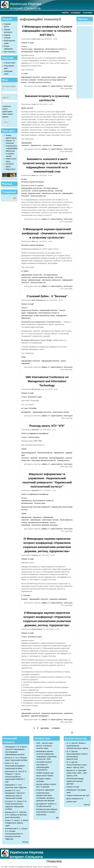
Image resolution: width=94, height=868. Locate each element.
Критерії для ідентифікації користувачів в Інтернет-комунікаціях (47, 812)
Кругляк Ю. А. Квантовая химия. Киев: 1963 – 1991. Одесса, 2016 (77, 773)
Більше (25, 842)
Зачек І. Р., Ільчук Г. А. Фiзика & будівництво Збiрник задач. (17, 823)
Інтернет (25, 599)
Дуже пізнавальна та (75, 798)
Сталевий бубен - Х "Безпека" (47, 296)
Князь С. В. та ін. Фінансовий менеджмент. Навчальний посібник (15, 766)
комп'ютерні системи (50, 520)
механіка (34, 458)
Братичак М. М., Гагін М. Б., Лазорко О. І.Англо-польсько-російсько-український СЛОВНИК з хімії (16, 777)
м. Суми (24, 73)
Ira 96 (34, 104)
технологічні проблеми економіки (44, 525)
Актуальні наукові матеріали (33, 182)
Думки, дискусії (27, 108)
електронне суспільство (51, 193)
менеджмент (26, 412)
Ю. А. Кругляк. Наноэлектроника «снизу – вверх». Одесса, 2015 (77, 765)
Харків (24, 449)
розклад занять (63, 460)
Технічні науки (27, 49)
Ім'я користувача (9, 88)
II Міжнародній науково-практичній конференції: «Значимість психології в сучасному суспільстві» (47, 233)
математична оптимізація (38, 522)
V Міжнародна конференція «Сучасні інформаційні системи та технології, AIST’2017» (47, 31)
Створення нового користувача (7, 109)
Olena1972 (35, 430)
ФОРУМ (65, 13)
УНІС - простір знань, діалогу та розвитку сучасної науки (45, 746)
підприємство (36, 145)
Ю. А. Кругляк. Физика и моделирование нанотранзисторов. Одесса (77, 746)
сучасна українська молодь (43, 191)
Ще (57, 818)
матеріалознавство (45, 453)
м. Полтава (26, 595)
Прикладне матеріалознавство (44, 460)
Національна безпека (30, 310)
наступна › (45, 728)
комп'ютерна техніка (61, 412)
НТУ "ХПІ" (38, 441)
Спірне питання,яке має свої (78, 795)
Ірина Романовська (38, 300)
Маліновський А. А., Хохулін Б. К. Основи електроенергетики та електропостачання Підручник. (16, 834)
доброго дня (72, 801)
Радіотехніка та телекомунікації (47, 52)
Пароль (6, 98)
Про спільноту (10, 52)
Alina (33, 175)
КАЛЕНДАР (76, 13)
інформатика (59, 453)
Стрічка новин (10, 63)
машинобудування (29, 453)
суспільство (47, 145)
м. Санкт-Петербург (29, 408)
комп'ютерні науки (49, 77)
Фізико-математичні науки (44, 315)
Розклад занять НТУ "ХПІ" (47, 426)
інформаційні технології (31, 77)
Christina (35, 555)
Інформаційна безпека (49, 310)
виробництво (36, 520)
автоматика (43, 458)
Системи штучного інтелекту (39, 82)
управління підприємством (52, 713)
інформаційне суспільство (32, 188)
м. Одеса (25, 271)
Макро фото (11, 169)
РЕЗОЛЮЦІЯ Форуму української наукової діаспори (75, 781)
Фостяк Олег (36, 389)
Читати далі (68, 86)
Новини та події (27, 43)
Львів (23, 357)
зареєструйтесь (57, 86)
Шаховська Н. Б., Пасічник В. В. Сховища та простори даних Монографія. (16, 815)
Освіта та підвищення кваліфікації (35, 433)
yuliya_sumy (36, 39)
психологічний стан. (38, 196)
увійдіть (44, 86)
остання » (56, 728)
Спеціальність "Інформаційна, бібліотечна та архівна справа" (12, 151)
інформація (58, 145)
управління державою (58, 599)
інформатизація (34, 193)
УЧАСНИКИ (87, 13)
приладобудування (57, 458)
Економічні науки (35, 397)
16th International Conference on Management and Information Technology (47, 381)
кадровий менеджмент (40, 716)
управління (37, 517)
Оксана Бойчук (37, 629)
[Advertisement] (86, 62)
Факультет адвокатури (45, 790)
